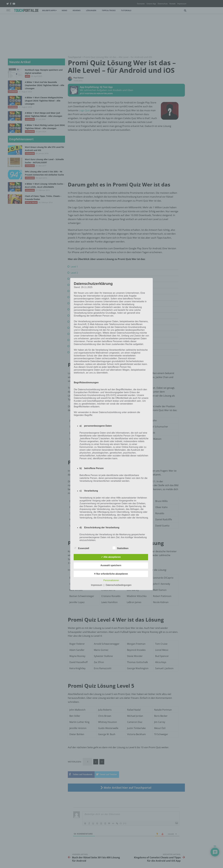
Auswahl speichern (111, 566)
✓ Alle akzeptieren (111, 557)
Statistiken (121, 548)
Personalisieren (111, 580)
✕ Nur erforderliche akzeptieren (111, 574)
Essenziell (81, 548)
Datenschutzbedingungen (119, 585)
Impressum (97, 585)
